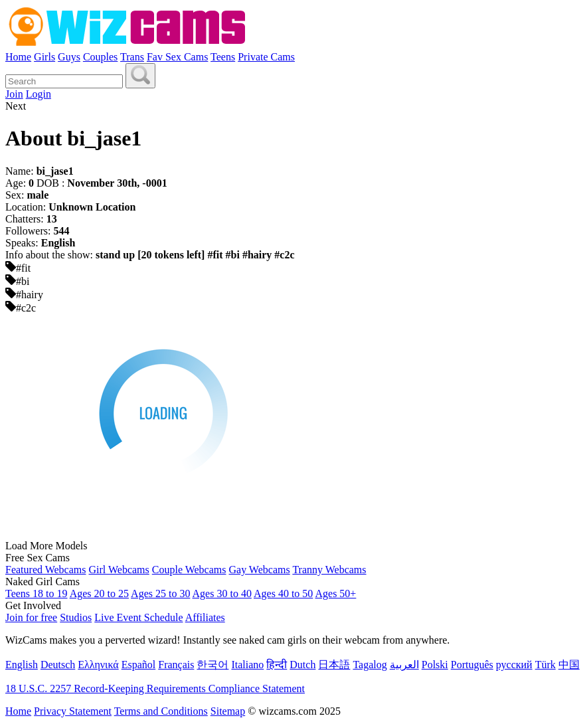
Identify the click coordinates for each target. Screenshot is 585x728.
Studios (76, 617)
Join (14, 94)
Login (39, 94)
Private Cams (266, 57)
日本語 (334, 665)
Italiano (247, 665)
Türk (545, 665)
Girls (44, 57)
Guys (69, 57)
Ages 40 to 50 (283, 593)
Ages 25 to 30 (160, 593)
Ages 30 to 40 (222, 593)
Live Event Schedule (138, 617)
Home (18, 57)
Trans (132, 57)
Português (472, 665)
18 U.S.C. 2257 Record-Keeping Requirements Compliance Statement (155, 688)
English (22, 665)
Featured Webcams (45, 570)
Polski (435, 665)
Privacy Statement (73, 711)
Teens (223, 57)
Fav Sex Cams (177, 57)
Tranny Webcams (329, 570)
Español (139, 665)
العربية (404, 665)
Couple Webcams (189, 570)
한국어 (212, 665)
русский (514, 665)
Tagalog (370, 665)
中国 (569, 665)
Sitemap (228, 711)
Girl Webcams (119, 570)
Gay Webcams (260, 570)
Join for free (31, 617)
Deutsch (58, 665)
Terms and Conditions (161, 711)
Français (176, 665)
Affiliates (205, 617)
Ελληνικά (98, 665)
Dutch (302, 665)
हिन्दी (277, 665)
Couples (100, 57)
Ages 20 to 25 (99, 593)
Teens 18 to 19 (37, 593)
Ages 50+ (335, 593)
